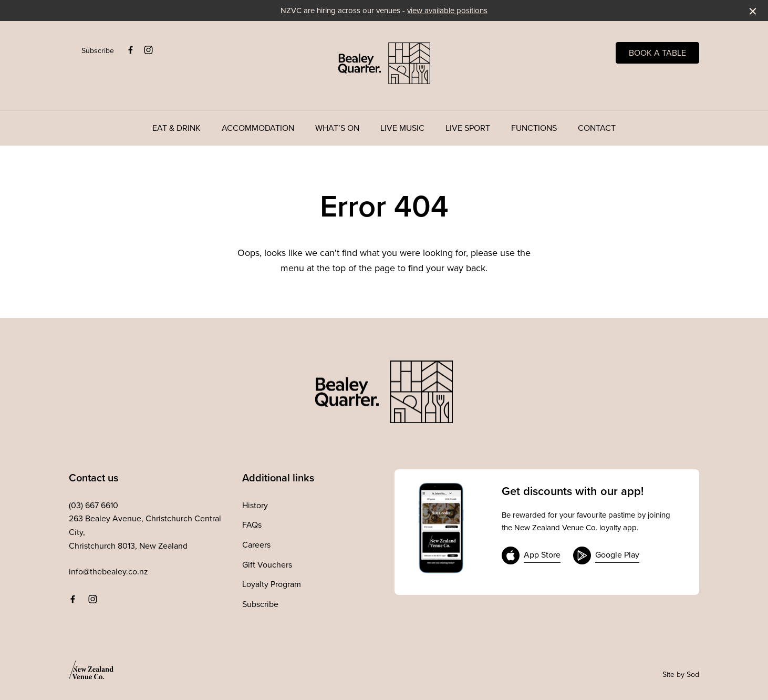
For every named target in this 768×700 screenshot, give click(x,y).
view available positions (447, 10)
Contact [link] (597, 128)
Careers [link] (256, 544)
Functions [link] (534, 128)
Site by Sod (681, 674)
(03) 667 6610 (94, 505)
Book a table (657, 53)
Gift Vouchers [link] (267, 564)
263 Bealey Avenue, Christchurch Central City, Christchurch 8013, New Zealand (145, 532)
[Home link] (384, 63)
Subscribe (98, 50)
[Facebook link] (130, 50)
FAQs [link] (252, 524)
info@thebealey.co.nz (108, 571)
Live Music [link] (402, 128)
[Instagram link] (148, 50)
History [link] (255, 505)
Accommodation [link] (258, 128)
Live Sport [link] (468, 128)
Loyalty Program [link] (272, 584)
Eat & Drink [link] (177, 128)
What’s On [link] (337, 128)
